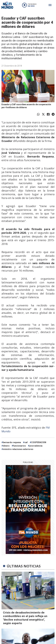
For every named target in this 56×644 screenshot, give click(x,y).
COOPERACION (39, 442)
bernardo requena (12, 442)
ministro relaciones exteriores (18, 449)
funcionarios (19, 446)
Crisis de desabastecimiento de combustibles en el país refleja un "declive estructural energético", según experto (25, 618)
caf (26, 442)
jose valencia (36, 446)
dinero (6, 446)
